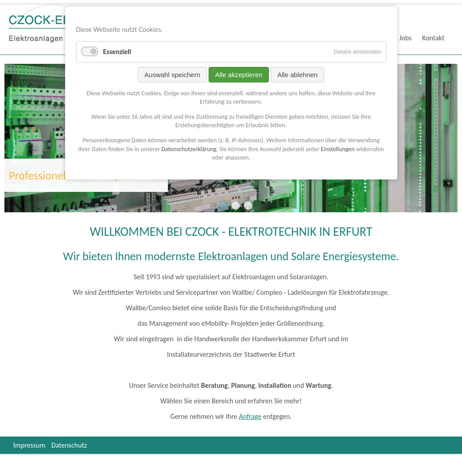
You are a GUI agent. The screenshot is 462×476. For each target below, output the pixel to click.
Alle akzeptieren (239, 75)
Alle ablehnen (297, 75)
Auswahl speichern (172, 75)
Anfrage (250, 416)
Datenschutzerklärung (189, 149)
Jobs (405, 38)
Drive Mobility (248, 206)
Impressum (29, 445)
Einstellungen (338, 149)
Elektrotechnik (223, 206)
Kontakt (433, 38)
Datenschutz (69, 445)
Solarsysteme (236, 206)
